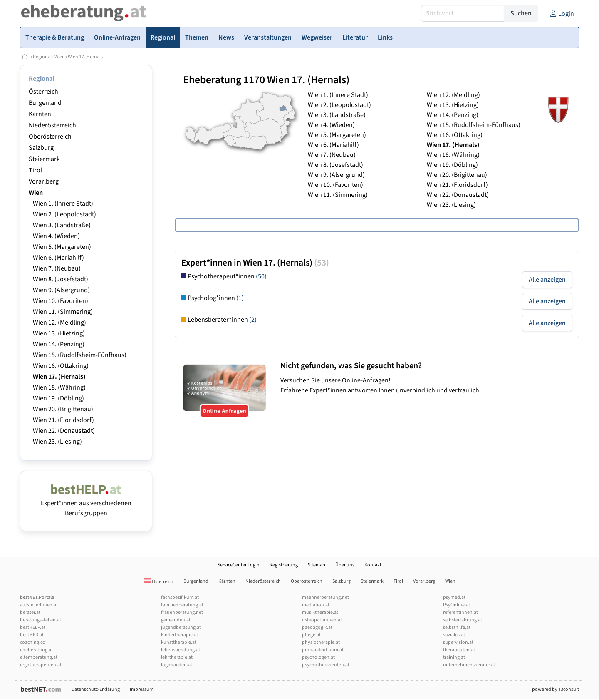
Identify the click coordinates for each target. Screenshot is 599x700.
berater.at (30, 612)
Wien (60, 57)
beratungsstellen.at (41, 620)
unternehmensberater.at (469, 665)
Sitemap (317, 565)
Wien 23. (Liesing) (57, 442)
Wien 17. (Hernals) (59, 377)
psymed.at (454, 597)
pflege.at (311, 635)
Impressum (142, 689)
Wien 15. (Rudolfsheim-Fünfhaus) (80, 355)
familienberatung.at (182, 605)
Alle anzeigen (547, 280)
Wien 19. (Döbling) (58, 398)
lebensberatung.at (181, 650)
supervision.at (458, 642)
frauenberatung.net (182, 612)
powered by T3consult (556, 689)
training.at (454, 657)
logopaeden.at (177, 665)
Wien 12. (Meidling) (59, 323)
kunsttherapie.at (179, 642)
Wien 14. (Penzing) (59, 344)
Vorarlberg (44, 181)
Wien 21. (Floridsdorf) (63, 420)
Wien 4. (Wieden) (56, 236)
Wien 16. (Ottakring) (61, 366)
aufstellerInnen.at (39, 605)
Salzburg (41, 148)
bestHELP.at (33, 627)
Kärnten (40, 114)
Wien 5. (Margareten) (62, 247)
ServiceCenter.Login (239, 565)
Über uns (345, 565)
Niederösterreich (52, 125)
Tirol (35, 170)
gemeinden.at (176, 620)
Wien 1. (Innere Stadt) (63, 204)
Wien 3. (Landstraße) (62, 225)
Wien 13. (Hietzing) (59, 333)
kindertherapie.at (179, 635)
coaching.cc (32, 642)
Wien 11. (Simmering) (63, 312)
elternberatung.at (39, 657)
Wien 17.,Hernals (85, 57)
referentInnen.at (460, 612)
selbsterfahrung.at (463, 620)
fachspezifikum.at (180, 597)
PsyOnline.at (457, 605)
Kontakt (373, 565)
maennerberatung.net (325, 597)
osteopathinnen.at (322, 620)
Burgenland (45, 103)
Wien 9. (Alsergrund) (61, 290)
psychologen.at (318, 657)
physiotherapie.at (321, 642)
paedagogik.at (317, 627)
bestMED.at (32, 635)
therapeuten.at (459, 650)
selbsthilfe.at (457, 627)
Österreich (43, 92)
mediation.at (316, 605)
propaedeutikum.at (323, 650)
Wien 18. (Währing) (59, 387)
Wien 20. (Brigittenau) (63, 409)
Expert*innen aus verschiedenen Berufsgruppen (86, 503)
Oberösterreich (50, 137)
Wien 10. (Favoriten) (61, 301)
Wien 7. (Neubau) (57, 268)
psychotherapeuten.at (326, 665)
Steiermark (44, 159)
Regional (42, 57)
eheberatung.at (36, 650)
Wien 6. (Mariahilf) (58, 258)
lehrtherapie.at (177, 657)
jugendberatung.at (181, 627)
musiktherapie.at (320, 612)
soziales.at (454, 635)
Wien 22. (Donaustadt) (64, 431)
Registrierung (284, 565)
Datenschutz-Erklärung (96, 689)
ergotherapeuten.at (41, 665)
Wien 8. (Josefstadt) (61, 279)
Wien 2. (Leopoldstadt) (64, 214)
